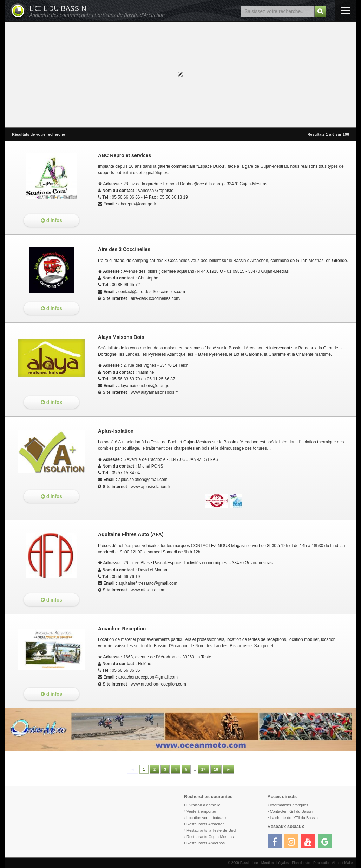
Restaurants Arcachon (205, 824)
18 (216, 769)
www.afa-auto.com (148, 590)
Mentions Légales (275, 863)
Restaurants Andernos (206, 843)
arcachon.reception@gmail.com (148, 677)
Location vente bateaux (206, 818)
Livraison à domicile (204, 805)
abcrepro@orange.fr (137, 204)
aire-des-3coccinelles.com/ (156, 298)
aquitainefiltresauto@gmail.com (148, 583)
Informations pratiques (289, 805)
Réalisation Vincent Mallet (333, 863)
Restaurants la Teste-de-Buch (212, 830)
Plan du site (301, 863)
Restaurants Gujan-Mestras (210, 837)
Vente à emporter (201, 811)
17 (203, 769)
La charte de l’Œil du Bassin (294, 818)
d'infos (51, 220)
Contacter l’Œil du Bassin (292, 811)
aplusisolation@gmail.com (143, 480)
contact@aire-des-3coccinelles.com (152, 292)
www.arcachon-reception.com (158, 684)
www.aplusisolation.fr (150, 487)
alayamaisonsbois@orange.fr (146, 386)
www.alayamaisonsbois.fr (154, 392)
